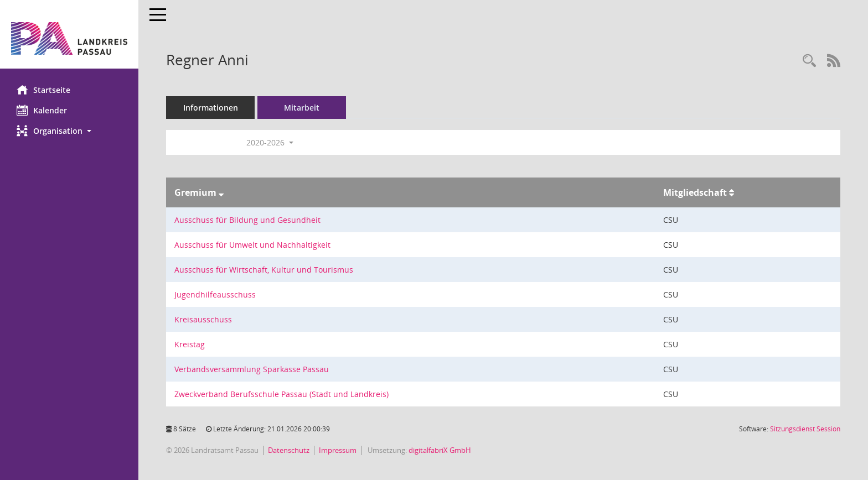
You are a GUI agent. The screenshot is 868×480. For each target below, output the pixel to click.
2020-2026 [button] (270, 142)
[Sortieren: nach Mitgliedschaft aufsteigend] (732, 192)
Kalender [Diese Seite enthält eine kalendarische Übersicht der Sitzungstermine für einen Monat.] (42, 110)
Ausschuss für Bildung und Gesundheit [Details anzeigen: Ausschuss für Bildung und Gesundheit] (247, 220)
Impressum (338, 450)
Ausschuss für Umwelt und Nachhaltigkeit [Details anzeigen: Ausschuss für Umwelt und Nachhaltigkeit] (252, 245)
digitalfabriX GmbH (440, 450)
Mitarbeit (302, 108)
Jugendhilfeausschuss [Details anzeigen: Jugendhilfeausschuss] (215, 294)
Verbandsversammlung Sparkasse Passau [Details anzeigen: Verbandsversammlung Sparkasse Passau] (252, 369)
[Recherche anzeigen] (809, 61)
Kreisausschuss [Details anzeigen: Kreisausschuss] (203, 319)
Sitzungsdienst (805, 429)
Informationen (211, 108)
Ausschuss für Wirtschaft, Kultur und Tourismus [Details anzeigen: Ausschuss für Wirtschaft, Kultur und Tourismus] (264, 270)
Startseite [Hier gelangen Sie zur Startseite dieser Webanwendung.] (43, 90)
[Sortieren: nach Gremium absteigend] (221, 192)
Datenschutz (289, 450)
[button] (69, 131)
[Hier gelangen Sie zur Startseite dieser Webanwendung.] (69, 38)
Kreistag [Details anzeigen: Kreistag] (190, 344)
